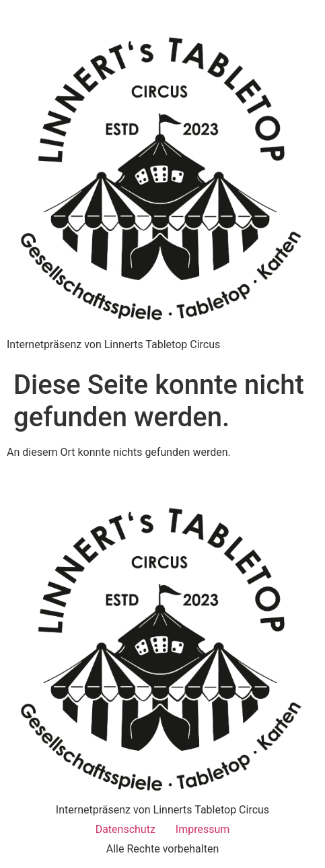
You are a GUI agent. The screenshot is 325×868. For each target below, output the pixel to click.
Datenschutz (125, 829)
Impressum (203, 829)
